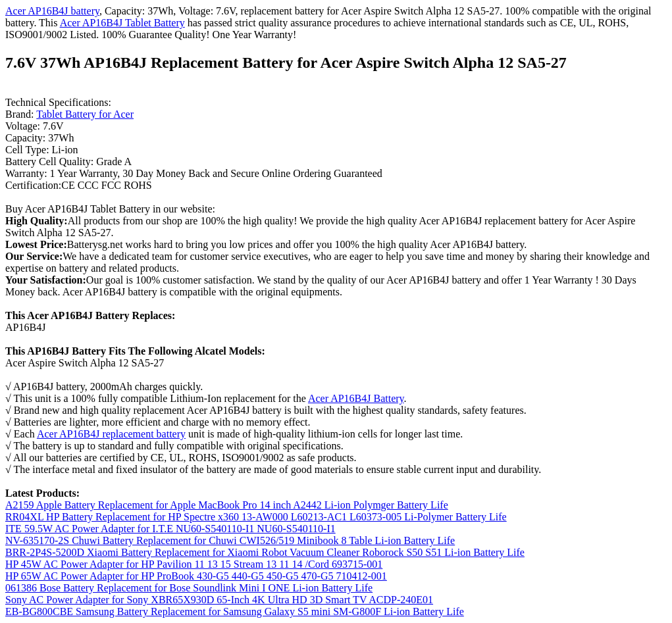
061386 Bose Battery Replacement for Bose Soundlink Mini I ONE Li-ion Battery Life (189, 588)
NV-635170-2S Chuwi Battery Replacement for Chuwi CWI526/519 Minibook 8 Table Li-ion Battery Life (230, 540)
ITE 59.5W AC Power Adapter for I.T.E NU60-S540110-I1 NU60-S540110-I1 (170, 529)
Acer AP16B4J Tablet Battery (122, 23)
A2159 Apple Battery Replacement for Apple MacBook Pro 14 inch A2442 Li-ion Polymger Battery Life (227, 505)
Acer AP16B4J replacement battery (111, 434)
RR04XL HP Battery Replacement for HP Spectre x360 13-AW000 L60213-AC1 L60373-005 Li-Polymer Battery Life (256, 517)
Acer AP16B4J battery (52, 11)
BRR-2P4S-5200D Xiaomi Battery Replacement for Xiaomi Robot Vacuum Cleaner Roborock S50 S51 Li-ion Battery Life (265, 552)
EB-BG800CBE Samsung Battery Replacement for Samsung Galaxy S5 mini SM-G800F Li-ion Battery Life (235, 611)
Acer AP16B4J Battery (356, 398)
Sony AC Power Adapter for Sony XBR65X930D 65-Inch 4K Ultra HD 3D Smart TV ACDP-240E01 (219, 600)
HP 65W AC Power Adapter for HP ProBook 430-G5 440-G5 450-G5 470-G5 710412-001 (196, 576)
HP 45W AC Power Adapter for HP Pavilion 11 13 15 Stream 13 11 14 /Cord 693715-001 (194, 564)
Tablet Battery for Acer (85, 114)
